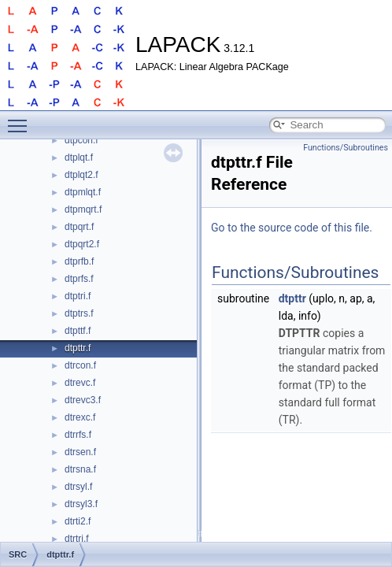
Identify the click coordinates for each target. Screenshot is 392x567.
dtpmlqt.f (83, 192)
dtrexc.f (80, 417)
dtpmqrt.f (83, 209)
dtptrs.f (79, 313)
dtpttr (292, 298)
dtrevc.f (80, 383)
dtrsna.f (80, 469)
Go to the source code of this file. (292, 228)
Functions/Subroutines (346, 148)
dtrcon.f (80, 365)
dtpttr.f (78, 348)
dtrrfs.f (78, 435)
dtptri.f (78, 296)
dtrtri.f (77, 539)
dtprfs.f (79, 279)
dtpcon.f (81, 140)
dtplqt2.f (81, 175)
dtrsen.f (80, 452)
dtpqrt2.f (82, 244)
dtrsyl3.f (81, 504)
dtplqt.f (79, 157)
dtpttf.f (78, 331)
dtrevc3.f (83, 400)
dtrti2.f (78, 521)
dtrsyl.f (78, 487)
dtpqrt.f (79, 227)
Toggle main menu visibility (21, 119)
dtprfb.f (79, 261)
